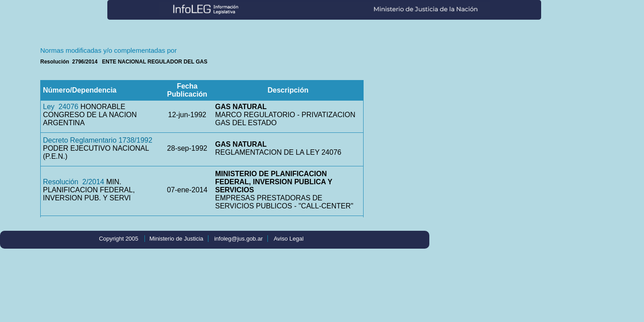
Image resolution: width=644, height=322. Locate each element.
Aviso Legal (289, 239)
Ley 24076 (61, 107)
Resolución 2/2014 (74, 182)
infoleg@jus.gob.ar (239, 239)
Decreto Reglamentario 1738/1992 (98, 140)
